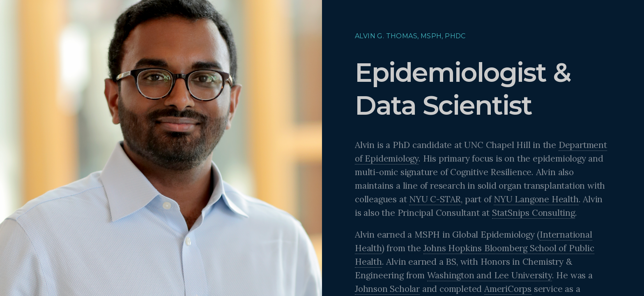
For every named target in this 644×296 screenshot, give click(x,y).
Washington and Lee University (490, 275)
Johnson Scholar (387, 289)
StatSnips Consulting (534, 213)
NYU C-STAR (435, 199)
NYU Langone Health (536, 199)
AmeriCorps (508, 289)
